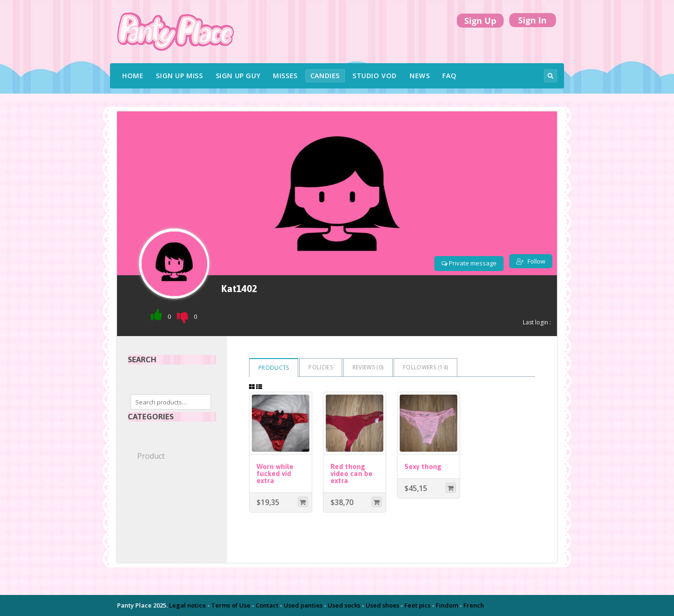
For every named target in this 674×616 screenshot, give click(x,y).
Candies (325, 76)
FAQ (449, 76)
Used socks (344, 605)
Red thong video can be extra (352, 473)
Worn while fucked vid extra (275, 473)
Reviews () (368, 367)
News (420, 76)
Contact (267, 605)
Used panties (303, 605)
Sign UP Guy (238, 76)
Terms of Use (231, 605)
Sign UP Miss (179, 76)
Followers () (425, 367)
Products (274, 368)
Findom (447, 605)
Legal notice (187, 605)
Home (133, 76)
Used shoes (382, 605)
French (474, 605)
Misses (285, 76)
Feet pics (418, 605)
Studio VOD (375, 76)
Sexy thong (423, 466)
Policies (320, 367)
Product (151, 456)
